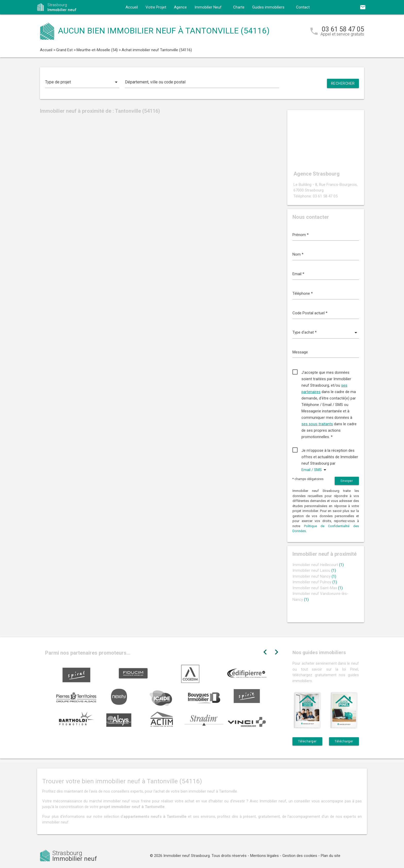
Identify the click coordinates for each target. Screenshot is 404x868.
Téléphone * (303, 293)
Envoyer (347, 481)
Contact (303, 7)
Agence (180, 7)
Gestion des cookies (300, 856)
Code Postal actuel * (310, 313)
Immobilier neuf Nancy (314, 576)
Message (300, 352)
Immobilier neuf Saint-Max (318, 588)
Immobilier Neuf (208, 7)
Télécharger (307, 741)
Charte (239, 7)
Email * (298, 274)
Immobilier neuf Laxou (314, 570)
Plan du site (331, 856)
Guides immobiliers (268, 7)
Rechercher (343, 83)
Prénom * (301, 235)
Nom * (298, 254)
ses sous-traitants (317, 424)
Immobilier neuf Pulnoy (315, 582)
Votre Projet (156, 7)
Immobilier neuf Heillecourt (318, 565)
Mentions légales (264, 856)
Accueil (132, 7)
